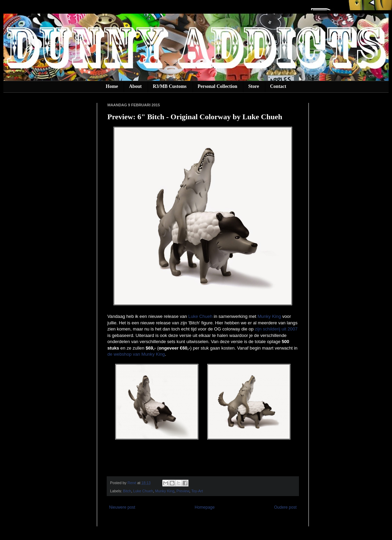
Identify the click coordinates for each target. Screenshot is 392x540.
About (135, 86)
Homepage (205, 507)
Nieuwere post (122, 507)
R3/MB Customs (170, 86)
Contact (278, 86)
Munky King (269, 316)
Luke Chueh (200, 316)
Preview (183, 491)
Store (254, 86)
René (132, 483)
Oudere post (285, 507)
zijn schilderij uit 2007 (276, 329)
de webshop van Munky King (136, 354)
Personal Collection (217, 86)
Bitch (127, 491)
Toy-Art (197, 491)
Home (112, 86)
